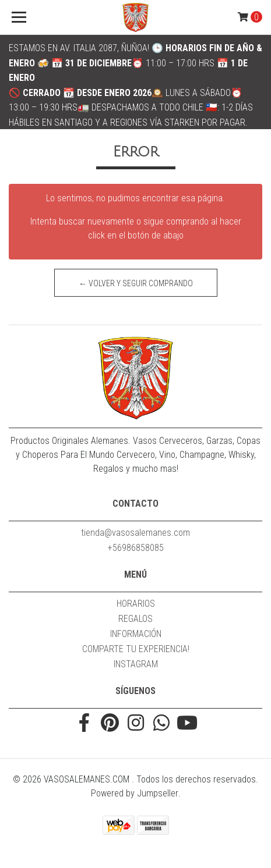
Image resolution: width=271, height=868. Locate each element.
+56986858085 (136, 548)
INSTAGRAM (136, 664)
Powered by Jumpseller (135, 793)
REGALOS (135, 619)
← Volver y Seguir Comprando (136, 283)
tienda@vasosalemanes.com (135, 533)
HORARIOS (136, 604)
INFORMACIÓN (136, 634)
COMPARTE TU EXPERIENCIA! (136, 649)
